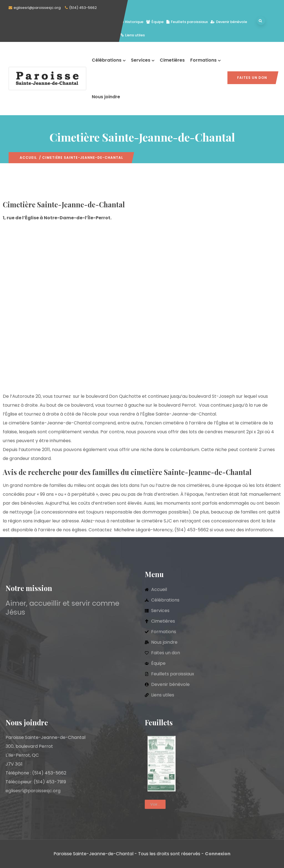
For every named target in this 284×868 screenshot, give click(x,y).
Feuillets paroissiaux (187, 22)
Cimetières (172, 60)
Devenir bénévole (229, 22)
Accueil (28, 158)
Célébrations (109, 60)
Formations (205, 60)
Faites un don (252, 78)
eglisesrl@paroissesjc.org (37, 8)
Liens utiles (133, 35)
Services (143, 60)
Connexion (218, 854)
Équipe (155, 22)
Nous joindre (106, 97)
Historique (132, 22)
